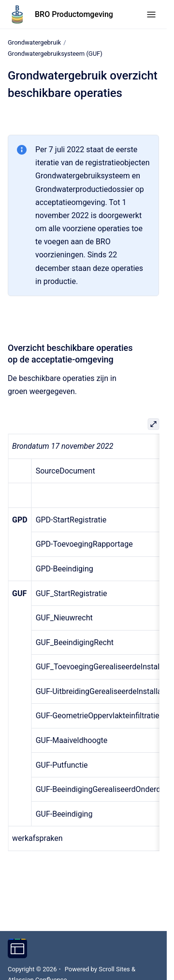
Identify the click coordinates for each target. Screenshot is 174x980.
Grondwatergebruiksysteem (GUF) (55, 54)
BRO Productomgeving (74, 14)
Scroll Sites (114, 969)
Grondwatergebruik (34, 42)
